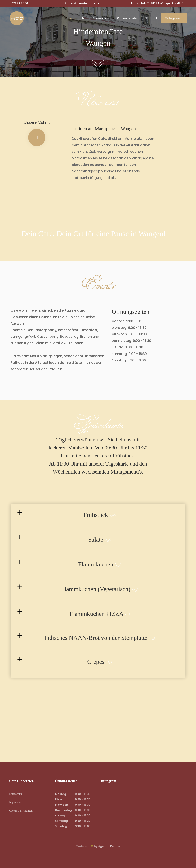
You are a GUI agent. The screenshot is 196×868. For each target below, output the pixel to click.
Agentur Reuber (109, 846)
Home (68, 18)
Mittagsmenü (174, 18)
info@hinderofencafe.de (82, 3)
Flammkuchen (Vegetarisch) (100, 594)
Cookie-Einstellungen (21, 811)
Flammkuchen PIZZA (101, 618)
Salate (101, 544)
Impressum (15, 802)
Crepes (101, 666)
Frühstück (101, 519)
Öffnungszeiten (128, 18)
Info (82, 18)
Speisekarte (101, 18)
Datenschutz (16, 794)
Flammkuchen (101, 569)
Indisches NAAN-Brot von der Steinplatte (101, 642)
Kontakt (152, 18)
